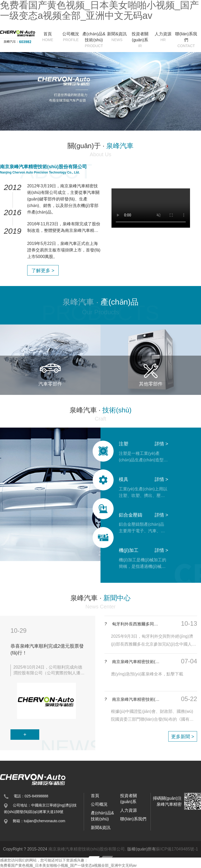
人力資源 (163, 37)
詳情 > (161, 444)
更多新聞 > (183, 737)
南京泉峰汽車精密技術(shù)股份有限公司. (87, 849)
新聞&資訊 (117, 37)
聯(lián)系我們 (186, 40)
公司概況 (71, 37)
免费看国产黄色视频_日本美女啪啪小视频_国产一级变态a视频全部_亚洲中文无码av (68, 865)
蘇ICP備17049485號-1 (177, 849)
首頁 (48, 37)
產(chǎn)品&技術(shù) (94, 40)
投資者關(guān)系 (140, 40)
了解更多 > (43, 271)
